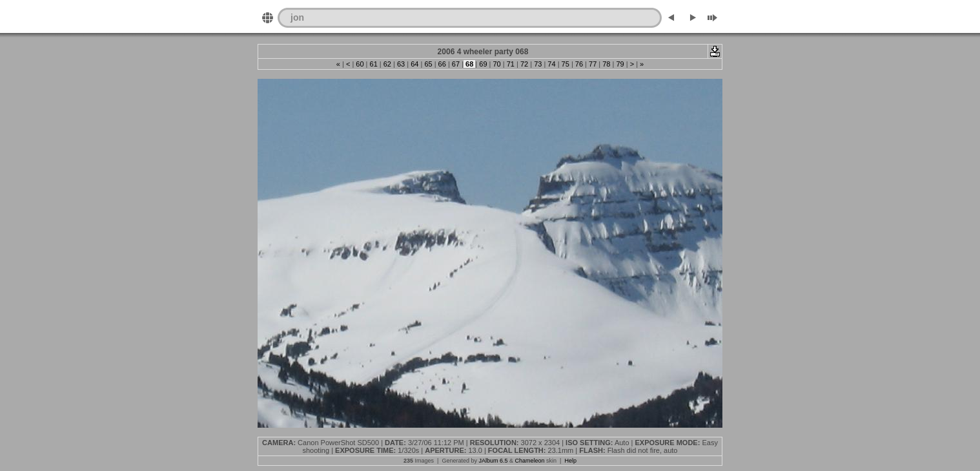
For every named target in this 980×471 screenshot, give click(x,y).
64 (414, 64)
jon (297, 17)
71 (511, 64)
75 (566, 64)
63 (401, 64)
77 (593, 64)
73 (538, 64)
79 (620, 64)
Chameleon (530, 461)
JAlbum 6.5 (493, 461)
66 (442, 64)
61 (373, 64)
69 (483, 64)
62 (387, 64)
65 (428, 64)
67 (456, 64)
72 (524, 64)
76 (579, 64)
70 (496, 64)
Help (570, 461)
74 (551, 64)
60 (360, 64)
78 (606, 64)
